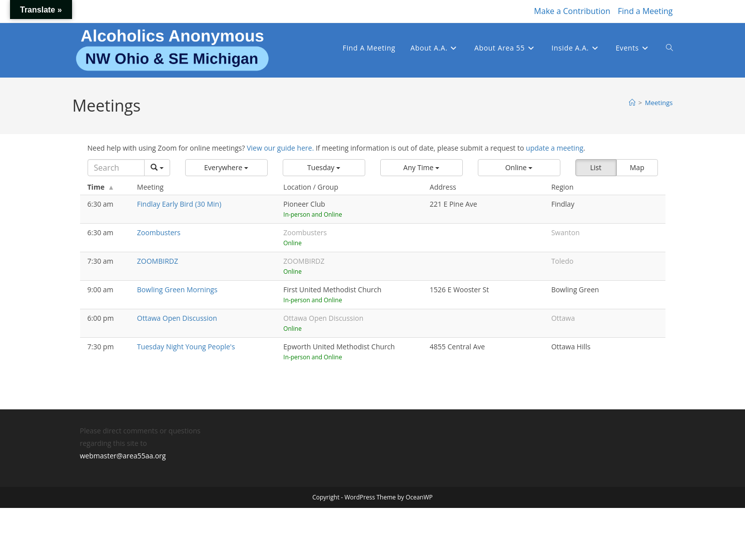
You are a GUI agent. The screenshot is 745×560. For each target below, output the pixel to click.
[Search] (116, 168)
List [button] (596, 167)
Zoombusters (159, 232)
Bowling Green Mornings (177, 290)
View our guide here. (280, 148)
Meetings (659, 103)
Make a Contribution (572, 11)
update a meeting (555, 148)
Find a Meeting (645, 11)
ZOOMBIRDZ (158, 261)
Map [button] (637, 167)
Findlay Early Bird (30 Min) (179, 204)
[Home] (632, 103)
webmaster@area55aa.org (123, 456)
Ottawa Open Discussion (177, 318)
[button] (226, 168)
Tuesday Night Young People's (186, 347)
